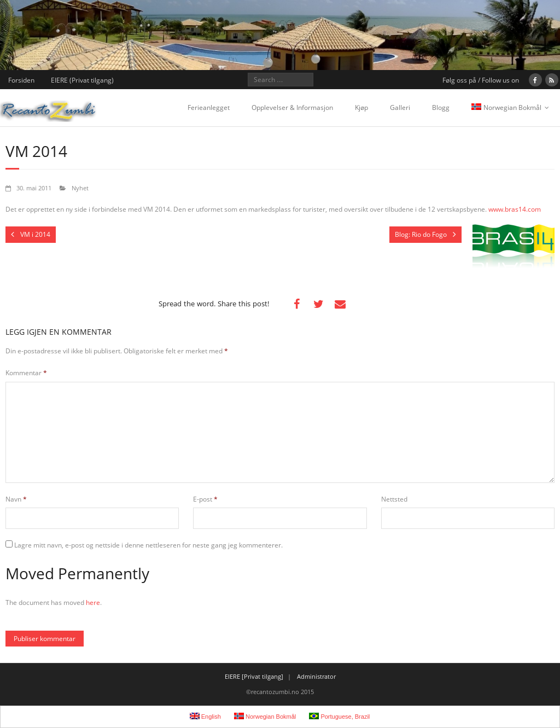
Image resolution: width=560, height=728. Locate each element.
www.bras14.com (515, 209)
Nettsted (394, 499)
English (205, 716)
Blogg (441, 107)
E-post (205, 499)
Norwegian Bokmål (506, 107)
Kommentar (26, 373)
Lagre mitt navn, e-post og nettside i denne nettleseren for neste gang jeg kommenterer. (148, 545)
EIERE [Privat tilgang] (254, 676)
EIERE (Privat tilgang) (82, 80)
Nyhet (80, 188)
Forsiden (21, 80)
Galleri (400, 107)
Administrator (316, 676)
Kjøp (361, 107)
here (93, 602)
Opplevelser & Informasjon (292, 107)
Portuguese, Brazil (339, 716)
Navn (16, 499)
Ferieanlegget (209, 107)
